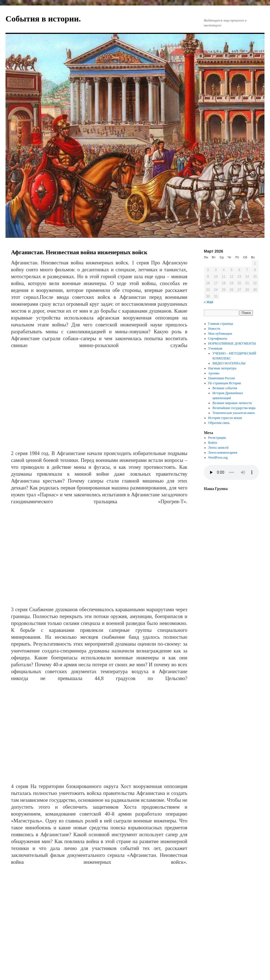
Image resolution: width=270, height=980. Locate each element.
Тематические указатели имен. (234, 413)
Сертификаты (218, 339)
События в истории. (43, 19)
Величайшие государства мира (234, 408)
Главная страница (221, 324)
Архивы (214, 373)
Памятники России (222, 378)
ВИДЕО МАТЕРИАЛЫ (229, 363)
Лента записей (218, 448)
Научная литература (222, 368)
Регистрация (217, 438)
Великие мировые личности (232, 403)
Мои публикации (220, 334)
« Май (209, 302)
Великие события (225, 388)
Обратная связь (219, 423)
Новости (214, 329)
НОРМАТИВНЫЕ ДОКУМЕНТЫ (232, 343)
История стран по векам (225, 418)
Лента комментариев (223, 453)
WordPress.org (218, 457)
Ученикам (215, 348)
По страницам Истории (225, 383)
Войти (213, 443)
